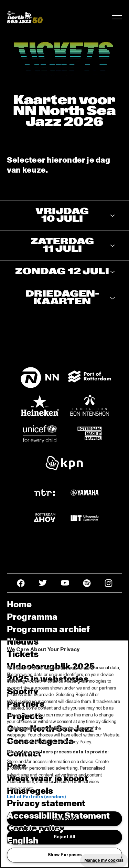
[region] (64, 754)
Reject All (64, 837)
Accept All (64, 819)
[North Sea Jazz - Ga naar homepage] (25, 17)
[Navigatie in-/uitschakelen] (117, 17)
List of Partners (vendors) (36, 797)
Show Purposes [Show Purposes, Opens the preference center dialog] (64, 855)
